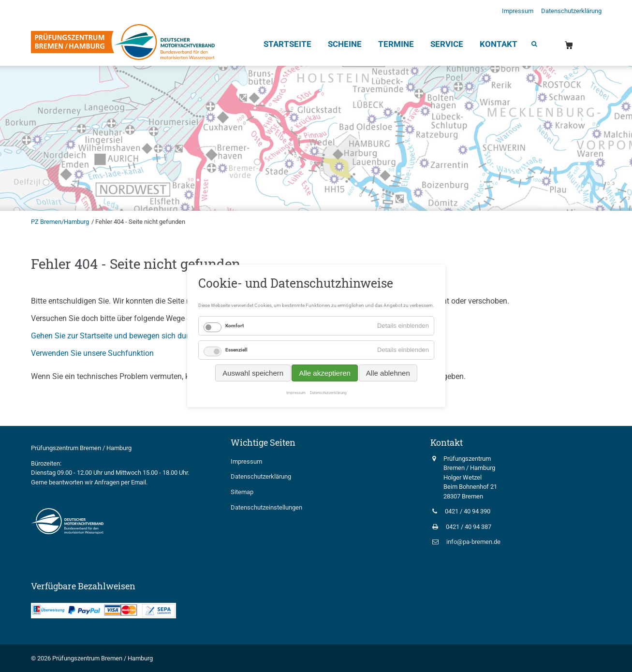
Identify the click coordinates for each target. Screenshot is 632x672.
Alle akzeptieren (325, 373)
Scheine (345, 44)
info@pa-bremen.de (473, 542)
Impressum (518, 11)
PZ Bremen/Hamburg (60, 222)
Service (447, 44)
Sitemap (242, 492)
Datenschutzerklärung (571, 11)
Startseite (287, 44)
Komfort (235, 326)
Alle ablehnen (388, 373)
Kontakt (499, 44)
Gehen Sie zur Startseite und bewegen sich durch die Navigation (140, 336)
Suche (534, 45)
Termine (396, 44)
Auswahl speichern (253, 373)
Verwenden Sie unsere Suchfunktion (92, 353)
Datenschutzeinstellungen (266, 507)
